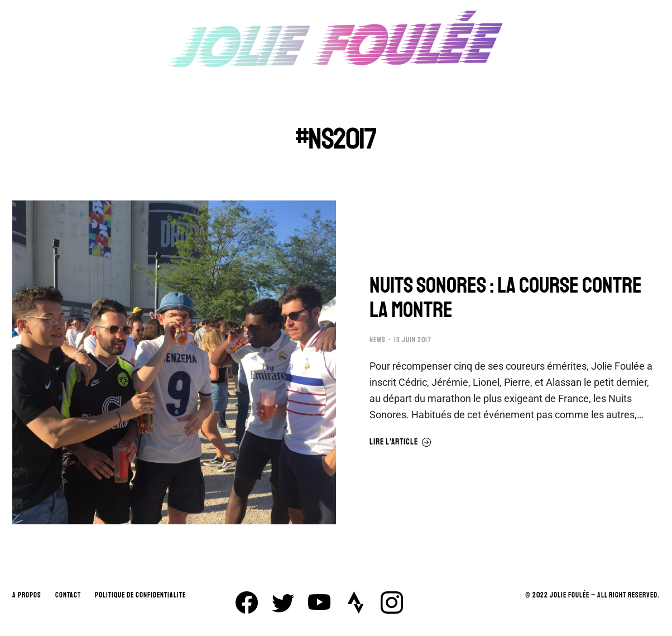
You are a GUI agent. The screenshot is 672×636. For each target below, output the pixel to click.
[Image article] (174, 362)
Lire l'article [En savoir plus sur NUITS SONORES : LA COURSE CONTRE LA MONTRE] (400, 442)
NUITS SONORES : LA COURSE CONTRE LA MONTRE (506, 298)
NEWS (378, 340)
